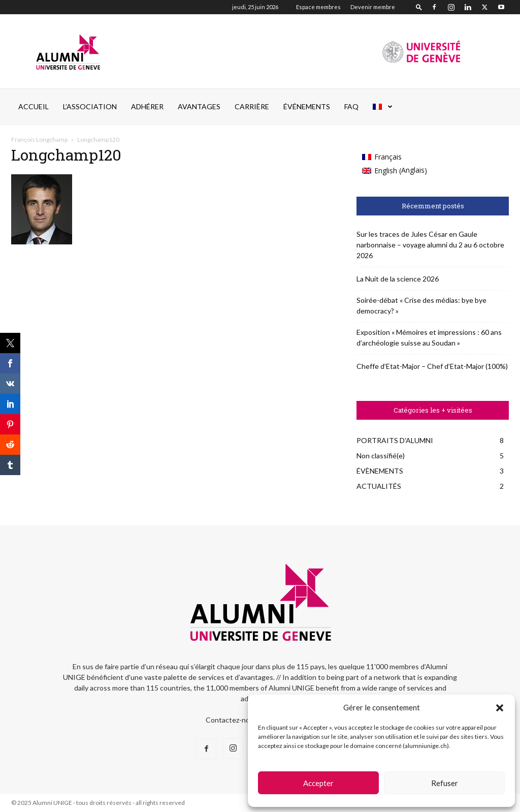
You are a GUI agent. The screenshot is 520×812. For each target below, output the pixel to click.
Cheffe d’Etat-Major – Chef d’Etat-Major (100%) (432, 366)
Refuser (445, 783)
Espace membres (318, 7)
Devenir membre (373, 7)
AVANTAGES (199, 106)
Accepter (318, 783)
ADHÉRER (147, 106)
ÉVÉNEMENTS (307, 106)
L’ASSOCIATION (90, 106)
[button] (500, 708)
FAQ (351, 106)
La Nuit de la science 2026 (398, 279)
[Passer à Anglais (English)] (395, 170)
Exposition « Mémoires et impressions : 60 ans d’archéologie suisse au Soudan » (429, 337)
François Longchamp (39, 139)
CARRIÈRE (252, 106)
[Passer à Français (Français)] (395, 157)
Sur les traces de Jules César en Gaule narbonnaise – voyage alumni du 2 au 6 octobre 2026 (430, 245)
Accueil (34, 106)
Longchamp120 (66, 155)
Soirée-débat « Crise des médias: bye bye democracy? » (421, 305)
